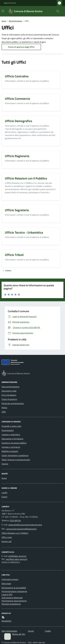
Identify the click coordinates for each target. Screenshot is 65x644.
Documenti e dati (9, 391)
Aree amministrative (10, 387)
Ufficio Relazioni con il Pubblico (15, 533)
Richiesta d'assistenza (11, 604)
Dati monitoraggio (9, 631)
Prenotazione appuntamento (14, 601)
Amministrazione (15, 21)
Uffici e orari (7, 537)
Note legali (6, 583)
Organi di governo (9, 399)
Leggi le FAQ (7, 594)
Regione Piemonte (10, 3)
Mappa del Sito (19, 634)
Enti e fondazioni (9, 395)
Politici (4, 408)
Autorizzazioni (8, 430)
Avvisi (4, 478)
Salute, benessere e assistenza (15, 455)
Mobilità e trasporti (10, 451)
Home (4, 21)
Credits (48, 631)
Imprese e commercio (11, 447)
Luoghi (4, 493)
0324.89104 (15, 520)
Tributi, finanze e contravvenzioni (16, 460)
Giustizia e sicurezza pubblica (14, 443)
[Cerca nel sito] (57, 11)
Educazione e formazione (12, 439)
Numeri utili (7, 541)
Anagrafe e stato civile (11, 426)
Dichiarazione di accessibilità (14, 588)
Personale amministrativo (13, 403)
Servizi (31, 631)
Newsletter (7, 621)
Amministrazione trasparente (14, 591)
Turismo (5, 464)
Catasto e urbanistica (11, 434)
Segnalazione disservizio (12, 598)
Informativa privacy (10, 579)
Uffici (4, 412)
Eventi (4, 497)
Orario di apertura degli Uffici (21, 47)
